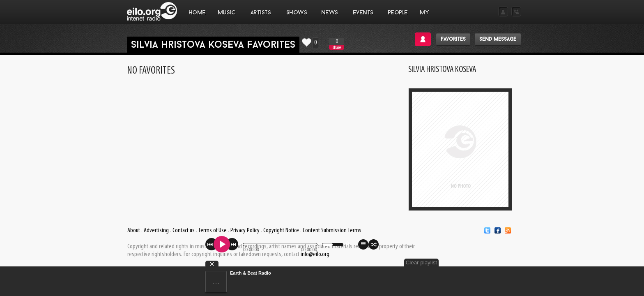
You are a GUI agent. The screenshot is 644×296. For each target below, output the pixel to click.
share (337, 47)
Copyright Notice (281, 231)
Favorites (453, 39)
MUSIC (227, 17)
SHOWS (296, 17)
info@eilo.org (315, 254)
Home (197, 13)
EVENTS (363, 17)
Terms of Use (212, 231)
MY (425, 17)
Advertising (156, 231)
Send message (498, 39)
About (134, 231)
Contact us (184, 231)
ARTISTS (261, 17)
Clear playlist (502, 262)
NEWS (329, 17)
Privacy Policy (245, 231)
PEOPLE (398, 13)
